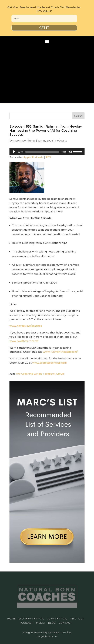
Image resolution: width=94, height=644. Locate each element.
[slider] (42, 152)
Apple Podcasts (33, 157)
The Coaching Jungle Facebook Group (40, 374)
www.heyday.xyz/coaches (26, 326)
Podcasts (61, 141)
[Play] (14, 152)
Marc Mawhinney (24, 141)
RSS (48, 157)
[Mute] (70, 152)
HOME (11, 619)
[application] (47, 152)
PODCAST (26, 623)
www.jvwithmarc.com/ (24, 341)
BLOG (52, 623)
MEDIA (40, 623)
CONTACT (65, 623)
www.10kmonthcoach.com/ (60, 352)
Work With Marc (31, 619)
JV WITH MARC (57, 619)
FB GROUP (77, 619)
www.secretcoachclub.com (49, 363)
